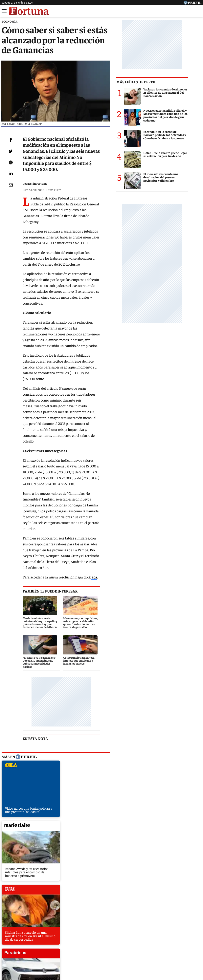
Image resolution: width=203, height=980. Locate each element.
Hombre (85, 936)
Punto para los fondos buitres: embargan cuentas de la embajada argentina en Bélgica (64, 846)
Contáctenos (83, 951)
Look (141, 936)
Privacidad (103, 951)
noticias (31, 705)
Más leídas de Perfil (150, 82)
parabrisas (94, 769)
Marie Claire (48, 936)
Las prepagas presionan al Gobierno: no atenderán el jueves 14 (47, 854)
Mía (164, 936)
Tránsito (167, 951)
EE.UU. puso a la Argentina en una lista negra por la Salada (45, 868)
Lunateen (179, 936)
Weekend (102, 936)
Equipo (118, 951)
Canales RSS (39, 951)
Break (196, 936)
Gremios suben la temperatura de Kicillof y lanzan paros (43, 876)
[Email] (11, 195)
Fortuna (68, 936)
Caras (11, 936)
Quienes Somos (61, 951)
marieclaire (94, 705)
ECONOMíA (10, 21)
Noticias (27, 936)
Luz (153, 936)
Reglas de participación (142, 951)
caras (31, 769)
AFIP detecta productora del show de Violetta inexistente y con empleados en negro (62, 861)
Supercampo (123, 936)
